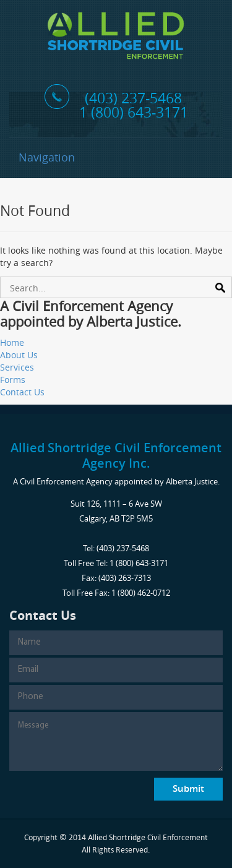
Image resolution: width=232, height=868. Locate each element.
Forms (13, 380)
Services (17, 367)
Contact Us (22, 392)
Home (12, 342)
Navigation (47, 157)
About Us (19, 355)
